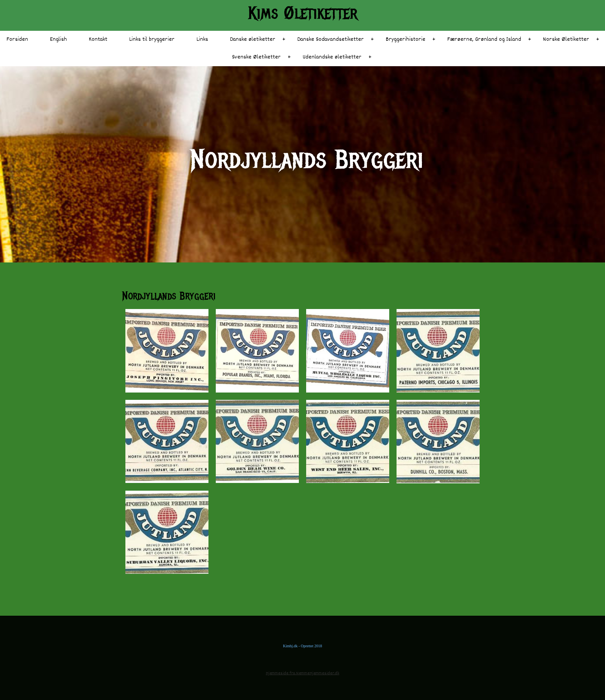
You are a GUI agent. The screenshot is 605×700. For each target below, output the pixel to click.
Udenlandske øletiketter (332, 57)
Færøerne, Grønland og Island (484, 39)
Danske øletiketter (253, 39)
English (58, 39)
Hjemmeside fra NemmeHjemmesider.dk (302, 673)
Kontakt (98, 39)
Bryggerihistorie (406, 39)
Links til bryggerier (152, 39)
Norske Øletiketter (566, 39)
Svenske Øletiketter (256, 57)
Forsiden (17, 39)
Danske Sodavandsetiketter (331, 39)
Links (202, 39)
